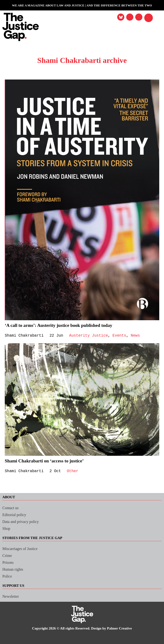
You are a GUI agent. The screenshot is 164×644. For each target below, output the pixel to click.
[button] (149, 18)
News (140, 336)
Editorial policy (16, 515)
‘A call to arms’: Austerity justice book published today (63, 325)
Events (124, 336)
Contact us (12, 508)
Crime (8, 556)
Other (75, 471)
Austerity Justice (92, 336)
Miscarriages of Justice (23, 549)
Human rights (14, 569)
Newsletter (12, 596)
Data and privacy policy (23, 522)
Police (8, 576)
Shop (7, 529)
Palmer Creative (124, 628)
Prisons (9, 562)
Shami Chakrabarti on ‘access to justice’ (48, 461)
